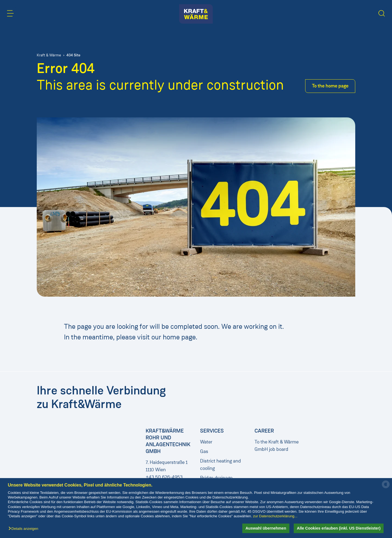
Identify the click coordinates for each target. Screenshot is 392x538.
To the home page (330, 86)
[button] (25, 529)
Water (206, 442)
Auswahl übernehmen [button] (266, 528)
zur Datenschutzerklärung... (275, 516)
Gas (204, 451)
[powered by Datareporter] (386, 488)
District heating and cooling (220, 465)
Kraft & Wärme (49, 55)
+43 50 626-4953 (164, 477)
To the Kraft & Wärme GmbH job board (277, 446)
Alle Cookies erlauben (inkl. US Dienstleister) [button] (339, 528)
